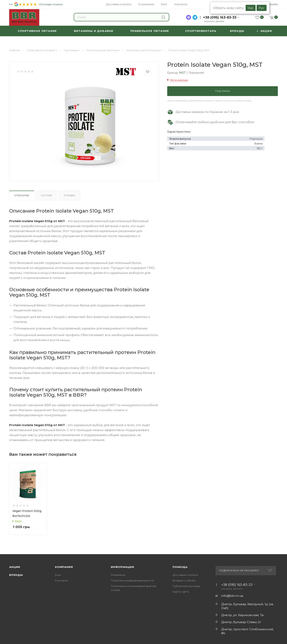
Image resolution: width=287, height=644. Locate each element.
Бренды (16, 575)
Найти (163, 17)
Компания (64, 567)
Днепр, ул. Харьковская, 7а (242, 615)
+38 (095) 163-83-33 (220, 17)
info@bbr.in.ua (232, 596)
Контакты (61, 580)
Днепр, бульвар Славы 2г (241, 622)
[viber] (189, 17)
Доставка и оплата (185, 575)
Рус (261, 8)
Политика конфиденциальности (132, 580)
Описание (22, 195)
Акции (15, 567)
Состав (46, 195)
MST (183, 73)
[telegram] (195, 17)
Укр (250, 8)
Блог (58, 575)
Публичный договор (186, 586)
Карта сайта (181, 592)
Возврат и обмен (184, 580)
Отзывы (69, 195)
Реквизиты (118, 575)
